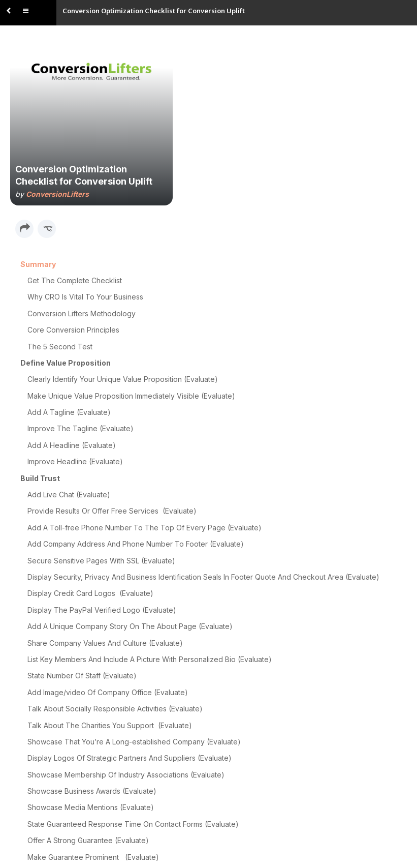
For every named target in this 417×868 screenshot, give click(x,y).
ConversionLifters (57, 194)
